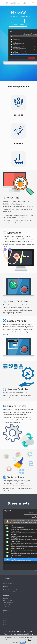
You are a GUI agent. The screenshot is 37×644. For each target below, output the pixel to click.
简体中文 (5, 623)
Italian (5, 617)
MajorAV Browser (7, 583)
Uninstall (7, 632)
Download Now (18, 21)
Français (5, 615)
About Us (5, 598)
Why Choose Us (16, 632)
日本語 (5, 621)
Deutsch (5, 613)
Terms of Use (6, 606)
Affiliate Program (7, 600)
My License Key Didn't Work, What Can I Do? (14, 592)
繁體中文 (5, 625)
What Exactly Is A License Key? (11, 590)
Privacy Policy (6, 604)
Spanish (5, 619)
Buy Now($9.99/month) (18, 25)
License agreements (8, 602)
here (30, 640)
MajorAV (5, 581)
